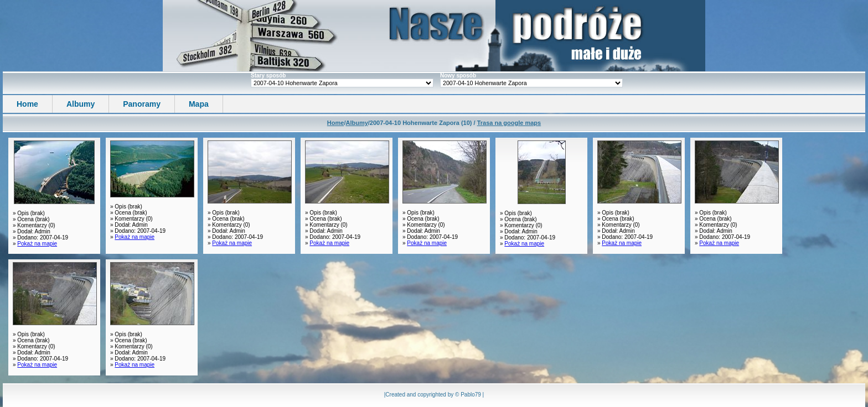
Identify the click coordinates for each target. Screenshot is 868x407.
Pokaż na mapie (37, 244)
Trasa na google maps (509, 123)
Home (27, 104)
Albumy (81, 104)
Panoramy (142, 104)
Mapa (199, 104)
